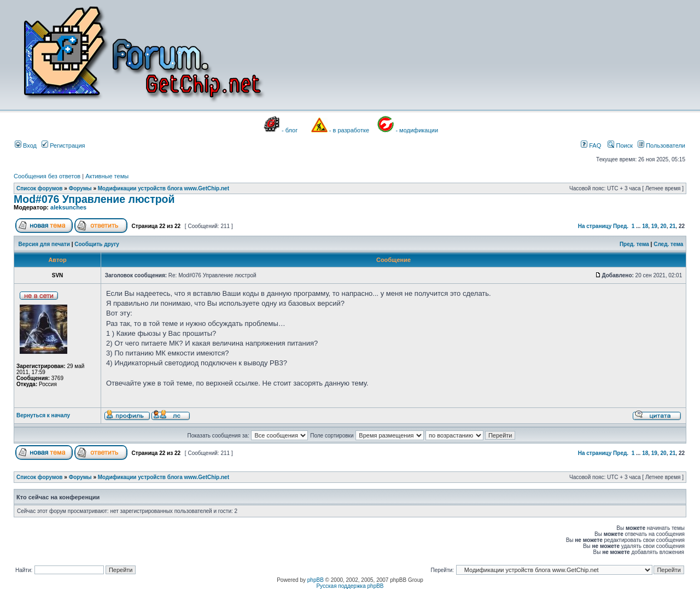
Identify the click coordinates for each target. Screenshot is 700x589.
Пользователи (661, 145)
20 (664, 226)
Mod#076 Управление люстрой (94, 199)
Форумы (80, 188)
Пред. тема (634, 244)
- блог (290, 130)
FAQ (591, 145)
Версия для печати (44, 244)
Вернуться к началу (43, 415)
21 (672, 226)
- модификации (417, 130)
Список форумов (40, 188)
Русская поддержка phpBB (350, 586)
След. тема (668, 244)
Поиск (620, 145)
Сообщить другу (97, 244)
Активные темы (107, 176)
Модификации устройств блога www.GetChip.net (164, 188)
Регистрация (63, 145)
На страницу (595, 226)
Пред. (621, 226)
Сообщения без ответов (47, 176)
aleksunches (68, 207)
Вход (26, 145)
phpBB (316, 580)
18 (645, 226)
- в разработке (349, 130)
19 (654, 226)
